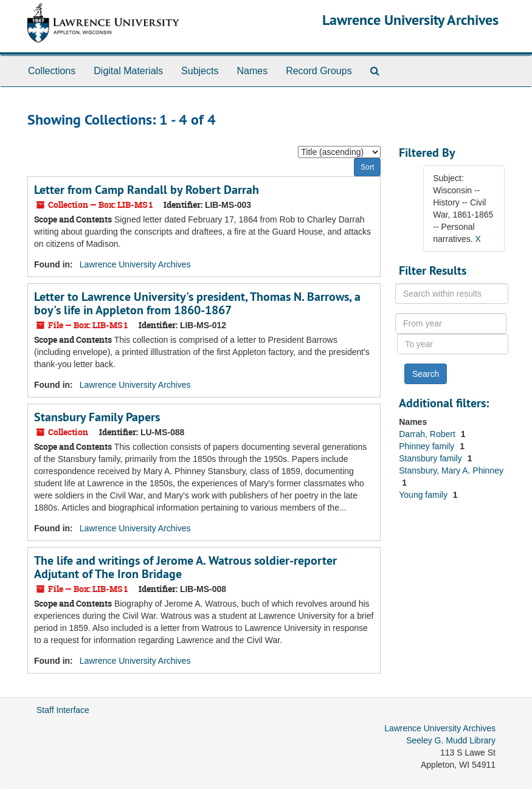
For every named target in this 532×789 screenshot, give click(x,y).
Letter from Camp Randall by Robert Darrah (147, 190)
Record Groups (319, 71)
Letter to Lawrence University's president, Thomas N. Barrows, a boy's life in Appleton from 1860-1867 (197, 303)
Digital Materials (128, 71)
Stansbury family (431, 458)
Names (252, 71)
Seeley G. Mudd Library (451, 740)
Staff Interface (63, 710)
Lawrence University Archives (410, 20)
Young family (424, 495)
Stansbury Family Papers (97, 417)
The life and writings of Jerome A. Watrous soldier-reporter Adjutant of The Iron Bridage (185, 567)
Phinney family (428, 446)
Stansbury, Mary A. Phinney (451, 470)
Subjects (200, 71)
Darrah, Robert (428, 434)
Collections (52, 71)
